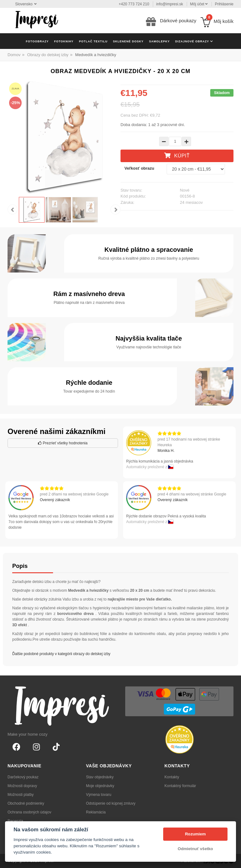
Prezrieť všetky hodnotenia (63, 443)
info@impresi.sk (170, 4)
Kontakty (172, 777)
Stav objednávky (100, 777)
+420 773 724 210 (134, 4)
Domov (14, 55)
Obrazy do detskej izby (48, 55)
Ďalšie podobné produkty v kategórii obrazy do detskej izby (61, 654)
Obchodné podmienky (26, 803)
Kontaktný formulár (180, 786)
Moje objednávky (100, 786)
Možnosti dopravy (22, 786)
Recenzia (15, 821)
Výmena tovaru (99, 795)
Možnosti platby (21, 795)
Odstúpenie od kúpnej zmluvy (111, 803)
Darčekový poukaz (23, 777)
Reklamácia (96, 812)
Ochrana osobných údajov (29, 812)
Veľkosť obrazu (139, 168)
